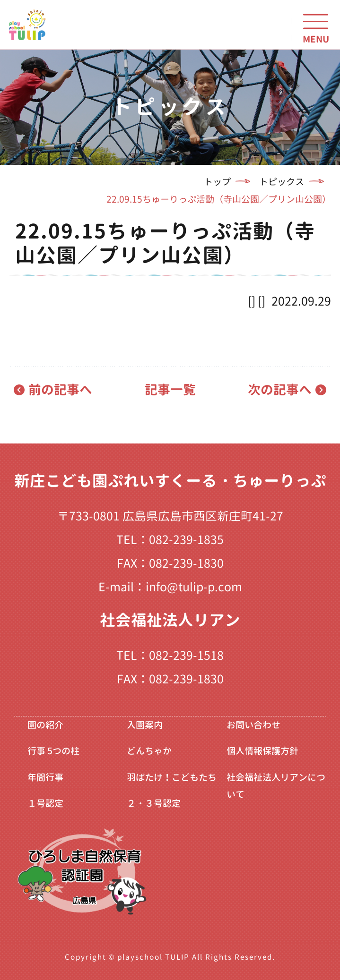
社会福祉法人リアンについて (276, 786)
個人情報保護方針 (262, 751)
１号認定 (45, 803)
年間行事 (45, 777)
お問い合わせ (253, 725)
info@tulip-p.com (194, 587)
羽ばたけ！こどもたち (172, 777)
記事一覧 (170, 390)
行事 (53, 751)
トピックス (282, 182)
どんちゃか (149, 751)
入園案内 (145, 725)
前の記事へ (60, 390)
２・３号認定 (154, 803)
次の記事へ (280, 390)
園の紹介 (45, 725)
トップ (217, 182)
